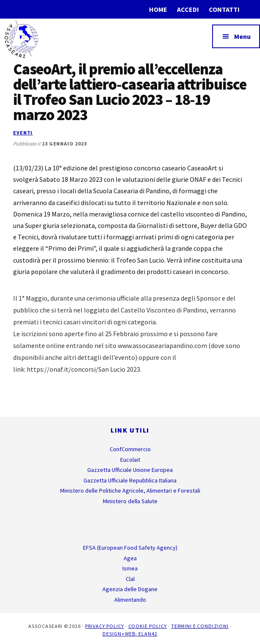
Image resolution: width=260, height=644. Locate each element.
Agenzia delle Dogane (130, 589)
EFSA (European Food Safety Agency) (130, 548)
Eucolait (130, 460)
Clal (130, 579)
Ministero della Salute (130, 501)
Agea (130, 558)
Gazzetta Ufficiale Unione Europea (130, 470)
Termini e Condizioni (200, 626)
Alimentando (130, 600)
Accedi (188, 9)
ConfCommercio (130, 449)
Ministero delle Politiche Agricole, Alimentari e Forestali (130, 491)
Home (158, 9)
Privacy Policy (104, 626)
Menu (242, 36)
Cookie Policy (148, 626)
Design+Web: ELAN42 (130, 634)
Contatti (224, 9)
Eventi (23, 133)
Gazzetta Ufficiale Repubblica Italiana (130, 480)
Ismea (130, 568)
